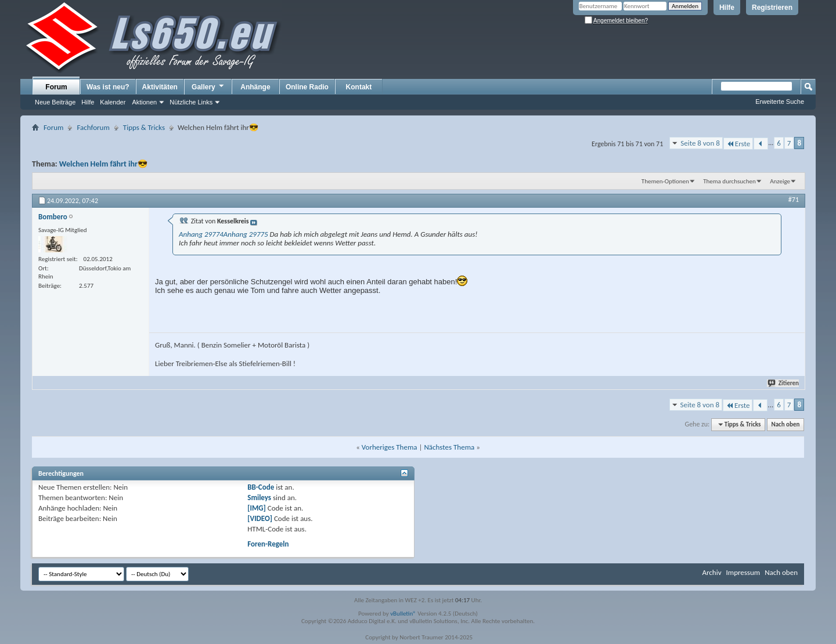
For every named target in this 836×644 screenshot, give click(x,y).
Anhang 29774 (201, 234)
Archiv (711, 572)
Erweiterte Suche (780, 102)
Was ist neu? (108, 87)
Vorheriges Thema (390, 447)
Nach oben (785, 424)
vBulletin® (403, 614)
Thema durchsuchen (729, 181)
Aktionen (144, 102)
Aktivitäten (160, 87)
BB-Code (261, 487)
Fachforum (93, 127)
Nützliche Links (191, 102)
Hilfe (727, 8)
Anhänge (255, 87)
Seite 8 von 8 (700, 143)
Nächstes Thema (449, 447)
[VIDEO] (260, 518)
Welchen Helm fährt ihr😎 (103, 164)
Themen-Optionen (665, 181)
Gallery (208, 86)
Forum (56, 87)
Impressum (743, 572)
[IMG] (257, 508)
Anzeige (780, 181)
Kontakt (359, 87)
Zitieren (784, 383)
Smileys (259, 498)
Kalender (113, 102)
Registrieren (772, 8)
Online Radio (307, 87)
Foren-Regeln (268, 544)
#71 (794, 200)
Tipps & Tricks (144, 127)
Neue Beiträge (55, 102)
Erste (738, 144)
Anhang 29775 (246, 234)
